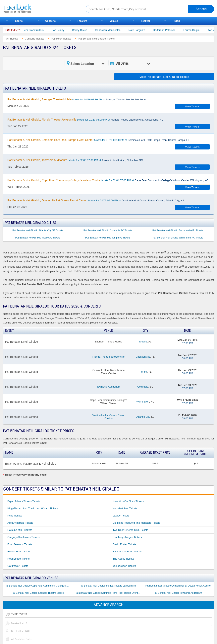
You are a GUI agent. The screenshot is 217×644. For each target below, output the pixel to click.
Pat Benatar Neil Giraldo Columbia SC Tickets (108, 230)
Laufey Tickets (121, 516)
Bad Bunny (62, 30)
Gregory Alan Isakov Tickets (23, 537)
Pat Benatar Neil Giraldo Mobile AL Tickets (38, 238)
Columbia (143, 387)
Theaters (82, 21)
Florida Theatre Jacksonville (109, 357)
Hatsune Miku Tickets (20, 530)
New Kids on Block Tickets (128, 501)
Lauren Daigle (196, 30)
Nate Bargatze (141, 30)
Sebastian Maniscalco (112, 30)
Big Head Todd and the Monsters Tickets (136, 523)
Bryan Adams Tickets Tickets (24, 501)
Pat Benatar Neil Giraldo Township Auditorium (178, 593)
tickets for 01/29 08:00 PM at (98, 140)
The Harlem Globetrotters (33, 30)
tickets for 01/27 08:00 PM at (85, 120)
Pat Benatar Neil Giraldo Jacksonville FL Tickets (178, 230)
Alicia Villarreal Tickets (20, 523)
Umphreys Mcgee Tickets (127, 537)
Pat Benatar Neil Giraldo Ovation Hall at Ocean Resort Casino (178, 586)
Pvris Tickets (15, 516)
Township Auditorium (108, 387)
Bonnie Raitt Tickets (19, 552)
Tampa (143, 372)
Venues (114, 21)
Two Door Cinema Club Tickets (131, 530)
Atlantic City (143, 417)
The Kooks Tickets (123, 559)
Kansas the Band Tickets (127, 552)
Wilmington (143, 402)
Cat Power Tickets (18, 566)
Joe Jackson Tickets (124, 566)
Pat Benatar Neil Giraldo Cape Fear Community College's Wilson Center (39, 586)
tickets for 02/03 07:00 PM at (75, 160)
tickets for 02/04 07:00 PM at (108, 180)
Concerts (50, 21)
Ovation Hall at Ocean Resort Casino (108, 417)
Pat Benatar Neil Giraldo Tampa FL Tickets (108, 238)
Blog (177, 21)
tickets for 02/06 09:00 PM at (96, 200)
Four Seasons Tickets (20, 544)
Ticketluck (40, 8)
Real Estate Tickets (18, 559)
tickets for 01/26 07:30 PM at (77, 99)
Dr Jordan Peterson (168, 30)
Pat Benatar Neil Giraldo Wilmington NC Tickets (178, 238)
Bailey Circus (84, 30)
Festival (145, 21)
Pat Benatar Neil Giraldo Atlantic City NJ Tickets (38, 230)
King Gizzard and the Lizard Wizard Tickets (33, 508)
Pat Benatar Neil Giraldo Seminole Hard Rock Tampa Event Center (109, 593)
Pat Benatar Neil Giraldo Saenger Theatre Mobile (38, 593)
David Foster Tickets (125, 544)
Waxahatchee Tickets (125, 508)
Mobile (143, 342)
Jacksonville (143, 357)
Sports (19, 21)
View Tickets (192, 106)
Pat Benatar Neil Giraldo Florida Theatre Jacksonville (108, 586)
